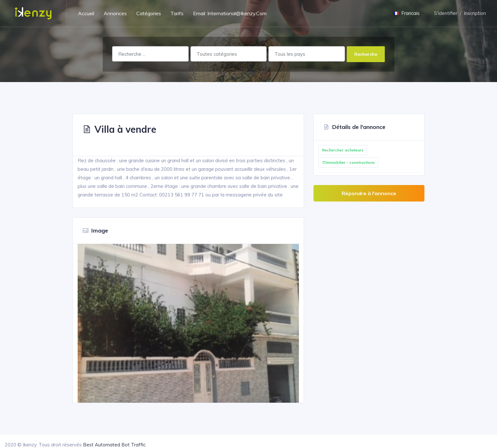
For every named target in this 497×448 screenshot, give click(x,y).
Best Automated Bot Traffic (114, 445)
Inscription (475, 13)
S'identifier (446, 13)
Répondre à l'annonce (369, 193)
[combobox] (229, 54)
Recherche (366, 54)
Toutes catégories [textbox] (217, 54)
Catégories (149, 13)
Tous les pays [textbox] (290, 54)
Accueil (86, 13)
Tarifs (177, 13)
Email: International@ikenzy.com (230, 13)
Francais (407, 13)
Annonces (115, 13)
